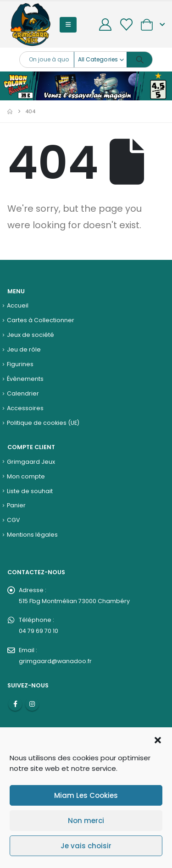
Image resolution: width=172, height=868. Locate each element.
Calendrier (23, 393)
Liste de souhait (30, 491)
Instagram (32, 704)
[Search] (140, 60)
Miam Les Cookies (86, 795)
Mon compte (26, 476)
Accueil (18, 305)
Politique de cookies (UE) (43, 423)
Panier (16, 505)
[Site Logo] (31, 25)
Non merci (86, 821)
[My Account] (105, 25)
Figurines (20, 364)
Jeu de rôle (24, 349)
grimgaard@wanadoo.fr (55, 661)
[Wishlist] (126, 25)
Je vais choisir (86, 846)
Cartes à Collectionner (41, 320)
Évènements (25, 379)
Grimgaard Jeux (31, 462)
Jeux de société (31, 335)
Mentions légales (32, 535)
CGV (14, 520)
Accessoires (25, 408)
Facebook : (15, 704)
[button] (158, 739)
